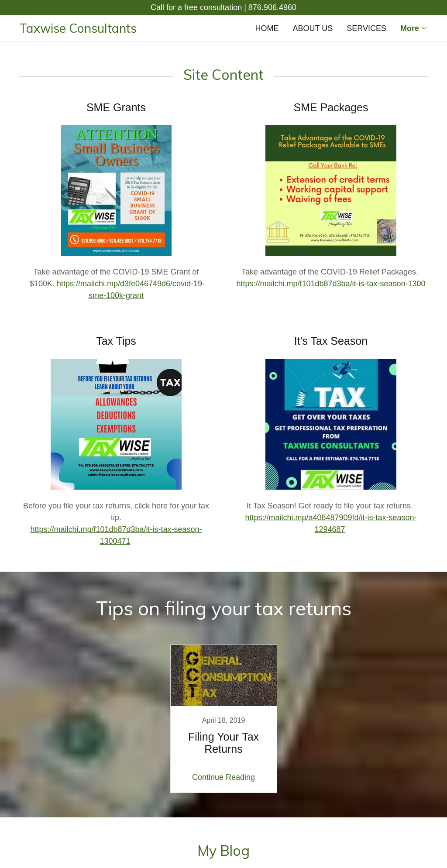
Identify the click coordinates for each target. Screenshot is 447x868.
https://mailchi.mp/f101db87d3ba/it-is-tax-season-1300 (331, 284)
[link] (121, 30)
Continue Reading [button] (223, 777)
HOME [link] (267, 28)
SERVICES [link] (366, 28)
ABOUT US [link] (313, 28)
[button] (414, 28)
